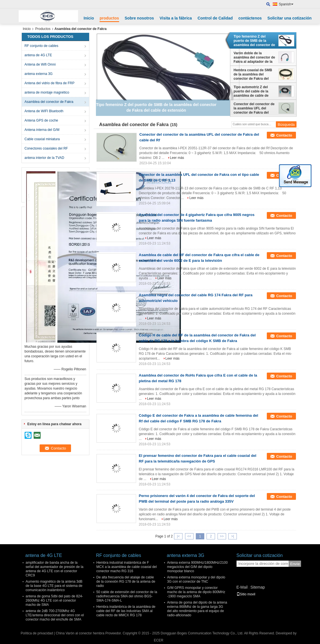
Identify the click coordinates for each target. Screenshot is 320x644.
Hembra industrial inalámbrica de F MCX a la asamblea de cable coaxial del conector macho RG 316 (127, 567)
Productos (43, 29)
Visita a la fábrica (176, 18)
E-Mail (242, 587)
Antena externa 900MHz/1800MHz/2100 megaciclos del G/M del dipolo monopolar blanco (197, 567)
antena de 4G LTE (38, 55)
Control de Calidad (215, 18)
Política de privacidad (37, 633)
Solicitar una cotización (289, 18)
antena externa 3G (39, 74)
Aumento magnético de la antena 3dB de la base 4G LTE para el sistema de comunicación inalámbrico (54, 586)
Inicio (89, 18)
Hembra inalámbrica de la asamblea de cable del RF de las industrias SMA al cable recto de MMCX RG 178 (126, 611)
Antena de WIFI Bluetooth (44, 111)
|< (178, 536)
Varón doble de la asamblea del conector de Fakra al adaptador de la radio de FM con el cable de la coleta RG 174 (255, 57)
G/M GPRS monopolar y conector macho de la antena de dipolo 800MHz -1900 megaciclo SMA (196, 592)
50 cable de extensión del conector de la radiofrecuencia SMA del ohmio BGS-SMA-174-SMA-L (127, 596)
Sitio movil (246, 594)
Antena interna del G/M (42, 130)
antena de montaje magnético (47, 92)
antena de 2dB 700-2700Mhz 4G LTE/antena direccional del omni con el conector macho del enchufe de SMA (55, 615)
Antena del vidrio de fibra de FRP (50, 83)
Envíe (295, 564)
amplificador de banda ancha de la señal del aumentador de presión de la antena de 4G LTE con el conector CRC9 (55, 569)
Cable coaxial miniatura (42, 139)
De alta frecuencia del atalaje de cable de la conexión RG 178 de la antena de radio (126, 582)
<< (189, 536)
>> (222, 536)
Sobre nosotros (139, 18)
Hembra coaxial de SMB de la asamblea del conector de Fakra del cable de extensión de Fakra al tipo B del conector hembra (253, 74)
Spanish (286, 4)
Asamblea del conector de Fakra (49, 102)
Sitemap (258, 587)
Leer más (177, 158)
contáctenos (250, 18)
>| (233, 536)
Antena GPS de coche (41, 120)
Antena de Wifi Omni (40, 64)
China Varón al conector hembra (80, 633)
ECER (159, 640)
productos (109, 18)
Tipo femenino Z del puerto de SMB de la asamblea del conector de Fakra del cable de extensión (255, 41)
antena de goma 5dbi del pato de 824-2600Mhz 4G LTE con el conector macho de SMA (54, 600)
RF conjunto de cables (41, 46)
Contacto (284, 135)
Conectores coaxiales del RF (46, 148)
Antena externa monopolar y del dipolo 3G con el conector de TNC (196, 579)
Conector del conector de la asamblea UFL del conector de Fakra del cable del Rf (254, 108)
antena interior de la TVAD (44, 158)
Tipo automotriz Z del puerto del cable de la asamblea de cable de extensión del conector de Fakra (255, 91)
